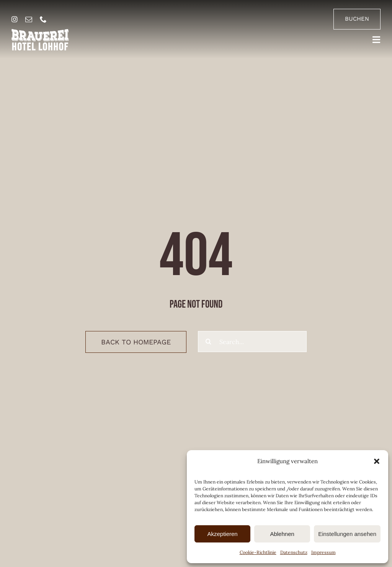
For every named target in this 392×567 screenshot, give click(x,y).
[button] (377, 461)
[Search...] (252, 342)
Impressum (323, 552)
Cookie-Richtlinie (258, 552)
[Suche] (208, 342)
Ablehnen (282, 534)
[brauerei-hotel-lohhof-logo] (40, 32)
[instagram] (15, 19)
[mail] (29, 19)
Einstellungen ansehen (347, 534)
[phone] (43, 19)
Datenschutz (294, 552)
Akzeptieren (222, 534)
